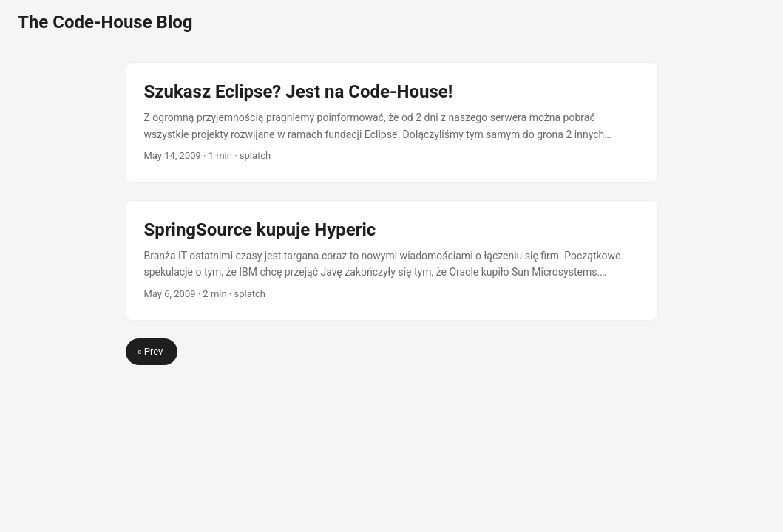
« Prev (152, 351)
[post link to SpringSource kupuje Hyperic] (392, 260)
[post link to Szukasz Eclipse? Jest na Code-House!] (392, 122)
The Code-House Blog (105, 22)
